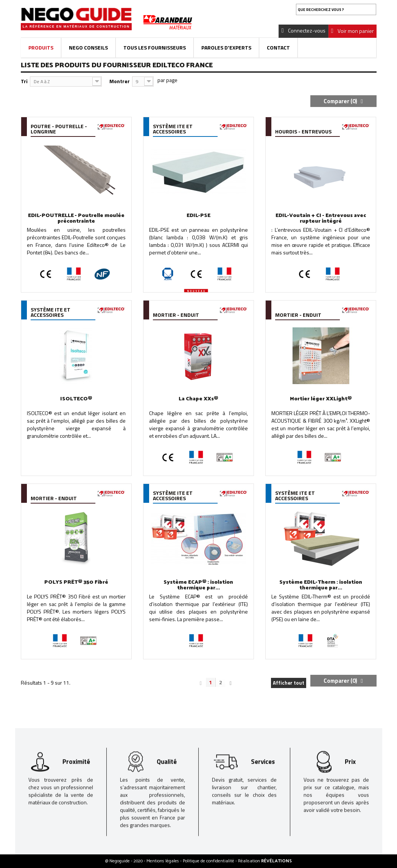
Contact (278, 47)
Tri (24, 81)
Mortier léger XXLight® (321, 399)
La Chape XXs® (198, 399)
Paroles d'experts (226, 47)
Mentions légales (163, 861)
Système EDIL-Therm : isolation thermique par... (321, 585)
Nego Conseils (88, 47)
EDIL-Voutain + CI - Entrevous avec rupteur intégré (321, 219)
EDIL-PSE (198, 216)
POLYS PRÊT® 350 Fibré (76, 582)
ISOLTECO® (76, 399)
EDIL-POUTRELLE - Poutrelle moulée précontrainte (76, 219)
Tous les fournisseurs (155, 47)
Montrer (120, 81)
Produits (41, 47)
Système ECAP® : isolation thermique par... (198, 585)
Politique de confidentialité (209, 861)
